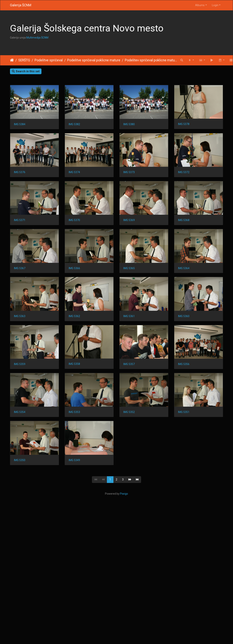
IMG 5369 (75, 271)
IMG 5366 (75, 319)
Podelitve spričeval (49, 60)
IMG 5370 (20, 271)
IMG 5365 (131, 319)
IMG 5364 (20, 368)
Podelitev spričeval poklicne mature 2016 (151, 60)
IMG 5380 (131, 125)
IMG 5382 (75, 125)
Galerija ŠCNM (21, 5)
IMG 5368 (131, 271)
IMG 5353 (75, 513)
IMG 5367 (20, 319)
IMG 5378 (20, 173)
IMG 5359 (131, 416)
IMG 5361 (20, 416)
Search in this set (26, 71)
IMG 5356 (131, 465)
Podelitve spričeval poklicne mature (94, 60)
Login (215, 5)
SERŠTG (24, 60)
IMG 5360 (75, 416)
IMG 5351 (20, 562)
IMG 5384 (20, 125)
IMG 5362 (131, 368)
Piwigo (124, 595)
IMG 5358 (20, 465)
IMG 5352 (131, 513)
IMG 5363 (75, 368)
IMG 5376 (75, 173)
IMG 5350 (75, 562)
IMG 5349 (131, 562)
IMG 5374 (131, 173)
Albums (200, 5)
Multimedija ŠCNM (37, 38)
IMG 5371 (131, 222)
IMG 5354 (20, 513)
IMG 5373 (20, 222)
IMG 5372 (75, 222)
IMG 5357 (75, 465)
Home (12, 60)
